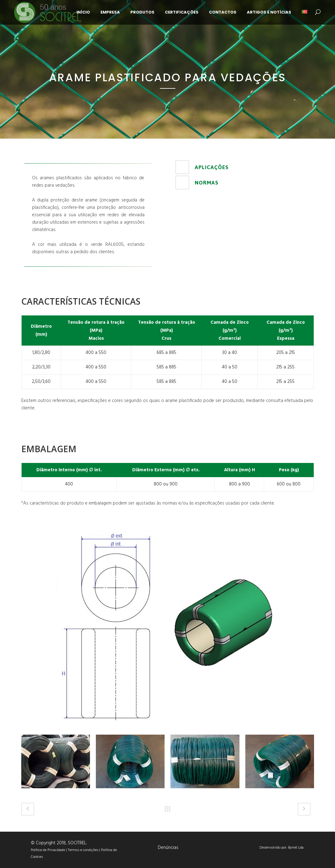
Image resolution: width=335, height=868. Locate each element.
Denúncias (168, 848)
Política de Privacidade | (49, 850)
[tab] (243, 167)
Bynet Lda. (296, 848)
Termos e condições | (84, 850)
